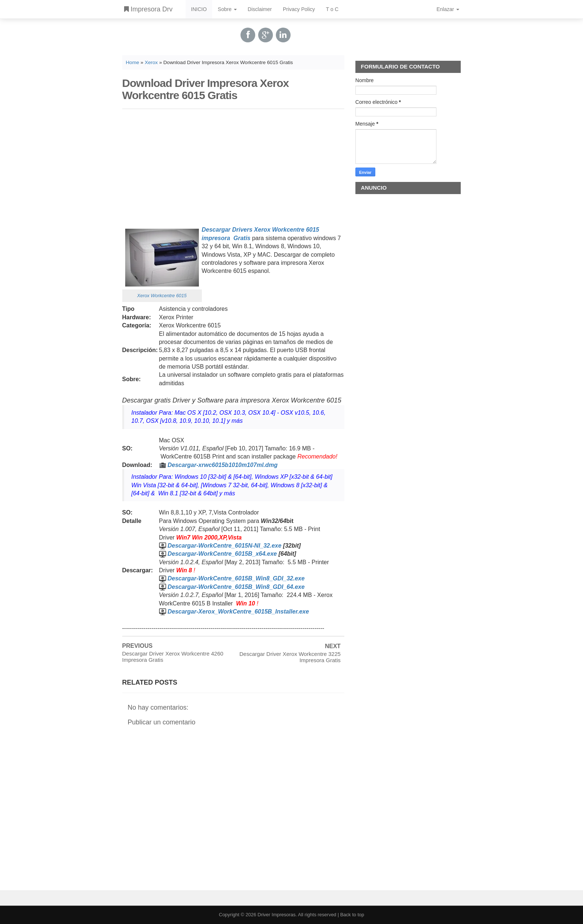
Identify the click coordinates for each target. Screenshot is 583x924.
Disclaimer (260, 9)
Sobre (227, 9)
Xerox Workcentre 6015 (162, 296)
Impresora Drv (148, 9)
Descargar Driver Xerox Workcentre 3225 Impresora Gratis (290, 657)
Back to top (352, 915)
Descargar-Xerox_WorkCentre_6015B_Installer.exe (238, 612)
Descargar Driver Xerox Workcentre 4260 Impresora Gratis (173, 657)
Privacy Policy (299, 9)
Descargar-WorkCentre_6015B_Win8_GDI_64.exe (236, 587)
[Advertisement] (233, 166)
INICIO (199, 9)
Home (133, 62)
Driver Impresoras (276, 915)
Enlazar (448, 9)
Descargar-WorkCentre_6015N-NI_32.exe (224, 546)
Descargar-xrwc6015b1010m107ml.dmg (223, 465)
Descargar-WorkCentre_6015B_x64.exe (222, 554)
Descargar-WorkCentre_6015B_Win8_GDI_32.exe (236, 578)
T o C (332, 9)
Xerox (151, 62)
